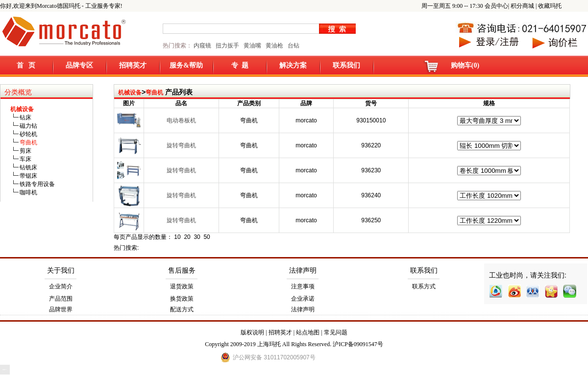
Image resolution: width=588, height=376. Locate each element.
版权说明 (252, 332)
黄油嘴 (252, 46)
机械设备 (130, 93)
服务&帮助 (186, 65)
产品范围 (61, 299)
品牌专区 (79, 65)
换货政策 (182, 299)
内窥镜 (202, 46)
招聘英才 (133, 65)
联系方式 (424, 286)
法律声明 (303, 270)
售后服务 (182, 270)
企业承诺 (303, 299)
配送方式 (182, 309)
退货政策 (182, 286)
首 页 (26, 65)
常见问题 (336, 332)
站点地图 (308, 332)
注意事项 (303, 286)
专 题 (240, 65)
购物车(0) (465, 65)
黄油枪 (274, 46)
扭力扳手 (227, 46)
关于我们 (61, 270)
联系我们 (346, 65)
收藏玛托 (550, 6)
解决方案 (293, 65)
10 (177, 237)
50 (207, 237)
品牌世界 (61, 309)
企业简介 (61, 286)
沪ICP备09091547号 (358, 344)
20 (187, 237)
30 (197, 237)
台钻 (293, 46)
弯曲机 (154, 93)
